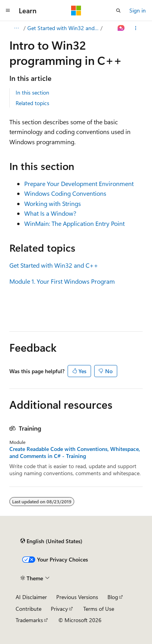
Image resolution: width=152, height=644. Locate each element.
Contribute (29, 609)
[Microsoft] (76, 11)
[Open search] (118, 11)
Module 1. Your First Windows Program (62, 281)
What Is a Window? (50, 213)
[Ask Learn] (121, 28)
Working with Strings (53, 203)
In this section (32, 92)
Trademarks (29, 620)
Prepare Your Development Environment (79, 183)
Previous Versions (77, 597)
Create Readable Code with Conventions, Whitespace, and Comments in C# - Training (75, 453)
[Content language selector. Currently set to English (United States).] (51, 541)
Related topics (32, 103)
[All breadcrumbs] (16, 28)
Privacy (59, 609)
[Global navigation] (8, 11)
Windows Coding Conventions (65, 193)
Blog (113, 597)
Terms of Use (99, 609)
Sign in (138, 10)
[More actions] (136, 28)
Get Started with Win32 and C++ (63, 28)
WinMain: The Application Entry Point (74, 223)
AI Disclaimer (31, 597)
